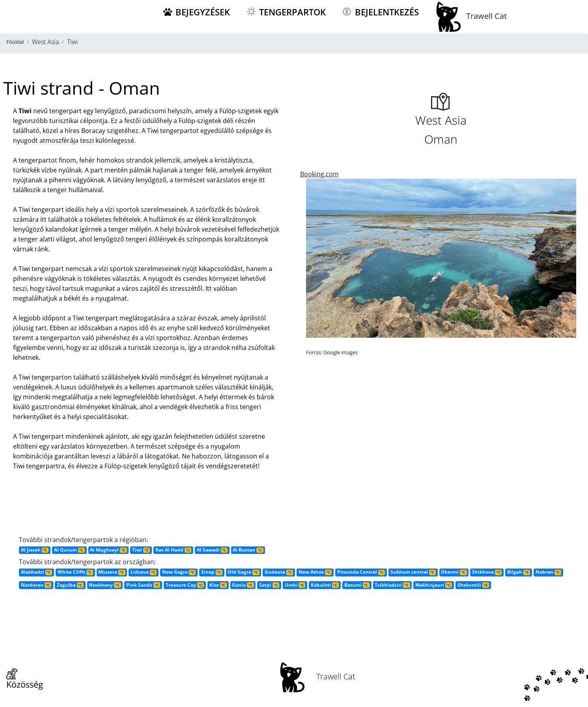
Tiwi (141, 550)
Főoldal (15, 42)
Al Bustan (248, 550)
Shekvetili (473, 585)
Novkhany (105, 585)
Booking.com (319, 174)
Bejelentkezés (380, 12)
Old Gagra (243, 572)
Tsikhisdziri (392, 585)
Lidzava (144, 572)
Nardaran (36, 585)
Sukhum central (413, 572)
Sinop (212, 572)
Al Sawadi (212, 550)
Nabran (548, 572)
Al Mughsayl (108, 550)
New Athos (315, 572)
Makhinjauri (434, 585)
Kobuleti (325, 585)
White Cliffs (75, 572)
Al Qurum (69, 550)
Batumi (357, 585)
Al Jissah (35, 550)
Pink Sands (143, 585)
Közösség (25, 679)
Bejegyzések (196, 12)
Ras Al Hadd (173, 550)
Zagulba (70, 585)
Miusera (112, 572)
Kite (218, 585)
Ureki (295, 585)
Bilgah (519, 572)
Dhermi (454, 572)
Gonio (243, 585)
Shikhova (487, 572)
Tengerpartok (286, 12)
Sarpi (269, 585)
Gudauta (279, 572)
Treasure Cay (185, 585)
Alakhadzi (36, 572)
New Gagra (179, 572)
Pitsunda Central (361, 572)
